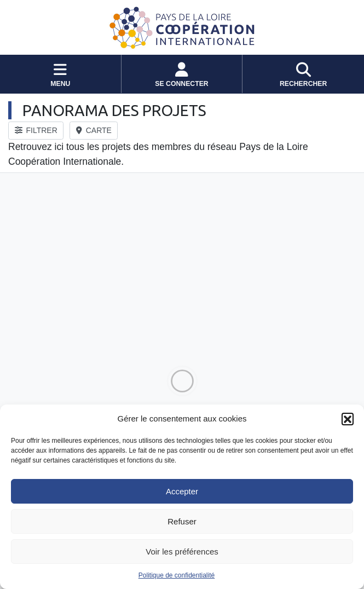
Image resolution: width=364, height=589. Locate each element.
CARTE (94, 130)
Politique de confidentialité (177, 575)
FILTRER (36, 130)
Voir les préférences (182, 552)
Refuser (182, 521)
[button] (348, 419)
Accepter (182, 491)
